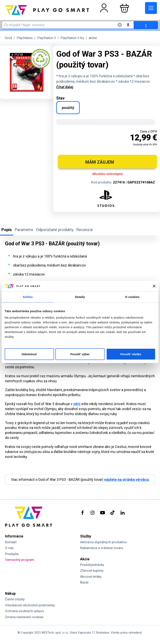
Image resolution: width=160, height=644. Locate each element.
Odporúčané (55, 230)
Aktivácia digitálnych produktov (104, 542)
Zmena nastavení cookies (24, 617)
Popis (7, 230)
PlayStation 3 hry (72, 38)
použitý (68, 108)
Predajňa (12, 554)
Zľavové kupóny (92, 571)
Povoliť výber (80, 354)
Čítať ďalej (65, 87)
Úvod (8, 38)
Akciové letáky (91, 577)
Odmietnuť (29, 354)
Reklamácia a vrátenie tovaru (102, 548)
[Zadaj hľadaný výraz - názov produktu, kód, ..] (68, 25)
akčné (93, 38)
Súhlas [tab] (28, 297)
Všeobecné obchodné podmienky (30, 605)
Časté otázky (15, 599)
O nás (9, 548)
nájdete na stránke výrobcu (127, 479)
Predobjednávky (92, 565)
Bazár (84, 582)
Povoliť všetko (131, 354)
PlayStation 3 (47, 38)
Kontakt (11, 542)
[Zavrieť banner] (154, 286)
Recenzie (85, 230)
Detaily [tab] (80, 297)
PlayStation (25, 38)
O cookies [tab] (132, 297)
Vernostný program (20, 560)
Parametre (24, 230)
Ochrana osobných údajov (25, 611)
